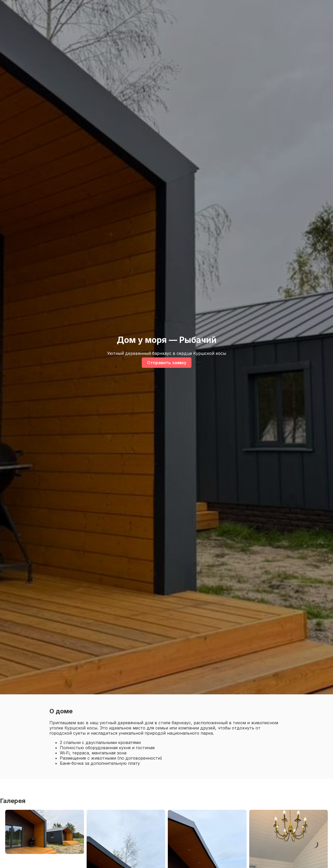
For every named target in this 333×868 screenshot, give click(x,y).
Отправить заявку (167, 363)
